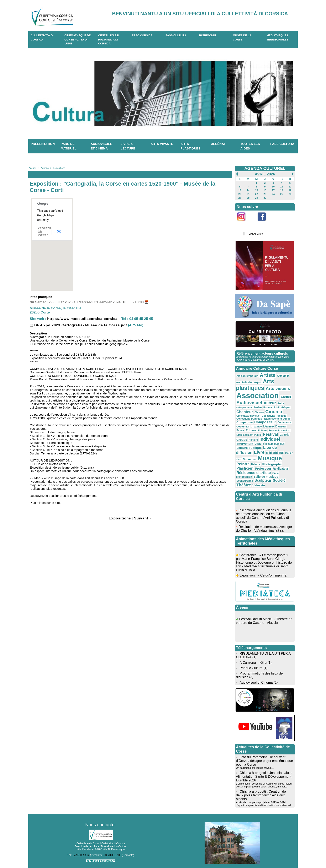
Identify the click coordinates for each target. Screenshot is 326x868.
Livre (259, 452)
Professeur (263, 468)
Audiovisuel (249, 403)
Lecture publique (249, 448)
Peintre (243, 464)
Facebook (264, 223)
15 (256, 190)
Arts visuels (278, 388)
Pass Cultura (176, 35)
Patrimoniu (207, 35)
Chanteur (245, 412)
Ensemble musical (279, 431)
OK (59, 231)
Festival (270, 434)
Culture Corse (256, 234)
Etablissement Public (249, 435)
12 (290, 187)
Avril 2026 (265, 174)
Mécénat (218, 144)
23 (265, 194)
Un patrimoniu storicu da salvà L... (255, 768)
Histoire (253, 440)
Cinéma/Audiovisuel (248, 416)
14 (248, 190)
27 (240, 198)
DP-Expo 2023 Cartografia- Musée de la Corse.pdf (78, 325)
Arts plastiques (190, 146)
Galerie (285, 435)
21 (248, 194)
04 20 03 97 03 (113, 855)
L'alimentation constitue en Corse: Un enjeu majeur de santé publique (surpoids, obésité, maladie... (264, 785)
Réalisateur (281, 469)
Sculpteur (263, 480)
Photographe (272, 464)
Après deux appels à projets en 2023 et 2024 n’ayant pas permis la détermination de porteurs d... (264, 804)
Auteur (270, 403)
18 (282, 190)
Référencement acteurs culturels (262, 353)
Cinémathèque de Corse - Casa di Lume (78, 39)
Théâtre (244, 485)
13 (240, 190)
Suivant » (143, 518)
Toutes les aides (250, 146)
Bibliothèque (282, 407)
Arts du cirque (252, 382)
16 (265, 190)
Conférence (284, 422)
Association (258, 396)
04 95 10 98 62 (81, 855)
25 (282, 194)
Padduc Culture (251, 668)
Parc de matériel (69, 146)
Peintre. (256, 464)
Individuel (270, 439)
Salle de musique (266, 477)
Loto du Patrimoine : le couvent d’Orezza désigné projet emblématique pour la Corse (264, 761)
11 (282, 187)
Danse (269, 426)
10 (273, 187)
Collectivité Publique (274, 416)
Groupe (242, 440)
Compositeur (265, 422)
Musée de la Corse (242, 37)
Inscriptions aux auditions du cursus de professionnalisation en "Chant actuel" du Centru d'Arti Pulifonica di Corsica (264, 517)
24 (273, 194)
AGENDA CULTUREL (265, 168)
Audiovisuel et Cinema (257, 683)
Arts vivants (162, 144)
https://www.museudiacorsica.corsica (82, 319)
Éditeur (262, 431)
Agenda (45, 168)
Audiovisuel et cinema (101, 146)
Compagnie (245, 422)
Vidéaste (259, 485)
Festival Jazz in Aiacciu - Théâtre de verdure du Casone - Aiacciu (264, 622)
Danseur (281, 426)
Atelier (286, 397)
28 (248, 198)
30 (265, 198)
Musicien (249, 459)
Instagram (244, 223)
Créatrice (256, 427)
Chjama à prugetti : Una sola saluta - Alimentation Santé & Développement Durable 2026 (265, 777)
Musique (270, 458)
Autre (258, 407)
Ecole (240, 430)
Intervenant (245, 444)
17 (273, 190)
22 (256, 194)
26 (290, 194)
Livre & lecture (128, 146)
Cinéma (274, 412)
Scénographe (245, 481)
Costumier (243, 427)
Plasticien (245, 468)
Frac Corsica (142, 35)
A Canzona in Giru (253, 663)
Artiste (267, 375)
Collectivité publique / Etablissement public (263, 419)
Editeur (251, 430)
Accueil (32, 168)
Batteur (268, 408)
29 (256, 198)
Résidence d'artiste (254, 473)
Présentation (43, 144)
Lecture (259, 444)
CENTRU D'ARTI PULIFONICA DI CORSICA (109, 39)
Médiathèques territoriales (277, 37)
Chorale (259, 412)
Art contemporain (247, 376)
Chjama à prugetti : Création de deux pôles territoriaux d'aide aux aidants (261, 795)
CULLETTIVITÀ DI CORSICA (42, 37)
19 (290, 190)
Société (279, 481)
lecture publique (275, 444)
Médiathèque (275, 453)
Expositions (59, 168)
